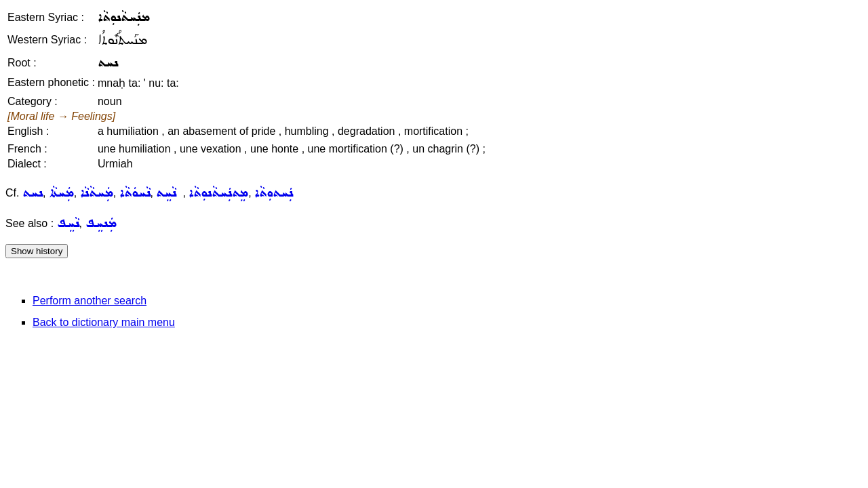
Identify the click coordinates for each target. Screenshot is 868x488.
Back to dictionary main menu (104, 322)
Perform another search (90, 301)
